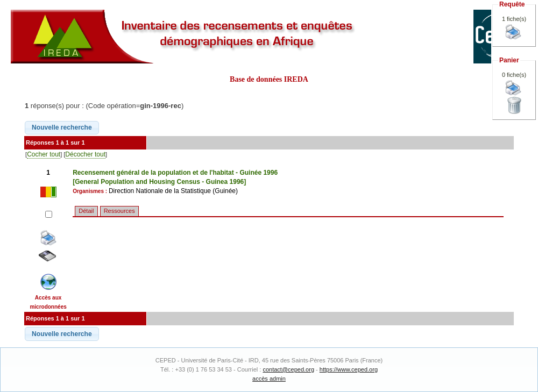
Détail (86, 211)
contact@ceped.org (288, 369)
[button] (62, 128)
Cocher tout (44, 154)
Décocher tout (85, 154)
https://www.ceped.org (349, 369)
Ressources (119, 211)
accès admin (269, 379)
